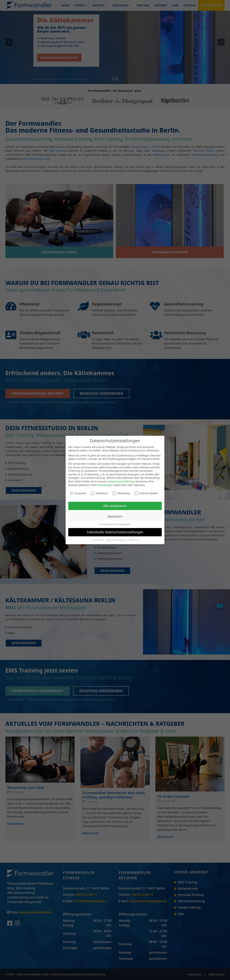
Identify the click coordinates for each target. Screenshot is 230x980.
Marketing (121, 493)
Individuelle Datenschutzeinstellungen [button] (115, 532)
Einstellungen (105, 485)
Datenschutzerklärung (121, 481)
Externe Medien (146, 493)
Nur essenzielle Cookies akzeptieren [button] (115, 524)
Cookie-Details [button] (97, 540)
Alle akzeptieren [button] (115, 506)
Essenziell (78, 493)
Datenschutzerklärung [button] (117, 540)
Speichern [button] (115, 516)
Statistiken (99, 493)
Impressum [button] (134, 540)
